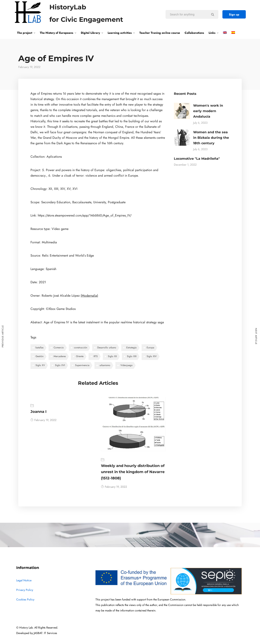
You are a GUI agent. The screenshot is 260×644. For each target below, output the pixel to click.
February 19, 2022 (43, 420)
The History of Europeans (56, 33)
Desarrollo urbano (107, 348)
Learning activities (120, 33)
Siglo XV (40, 365)
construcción (81, 348)
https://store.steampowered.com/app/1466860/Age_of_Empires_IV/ (85, 215)
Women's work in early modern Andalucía (208, 111)
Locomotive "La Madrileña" (197, 159)
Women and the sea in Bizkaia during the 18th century (211, 138)
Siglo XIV (152, 356)
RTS (96, 356)
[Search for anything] (213, 14)
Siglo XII (112, 356)
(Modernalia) (89, 296)
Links (212, 33)
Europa (150, 348)
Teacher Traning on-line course (160, 33)
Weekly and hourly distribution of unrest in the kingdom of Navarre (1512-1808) (133, 472)
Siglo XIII (132, 356)
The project (25, 33)
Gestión (40, 356)
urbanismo (105, 365)
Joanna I (38, 412)
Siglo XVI (60, 365)
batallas (40, 348)
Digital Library (90, 33)
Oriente (80, 356)
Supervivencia (82, 365)
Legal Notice (24, 580)
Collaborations (194, 33)
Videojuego (127, 365)
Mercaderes (60, 356)
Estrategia (131, 348)
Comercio (59, 348)
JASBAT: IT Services (45, 633)
